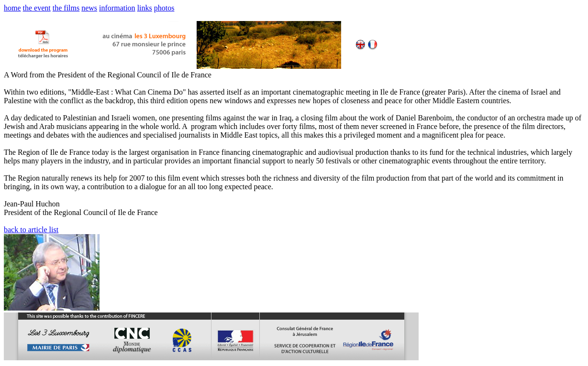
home (12, 8)
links (145, 8)
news (89, 8)
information (117, 8)
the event (37, 8)
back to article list (31, 230)
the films (66, 8)
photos (164, 8)
